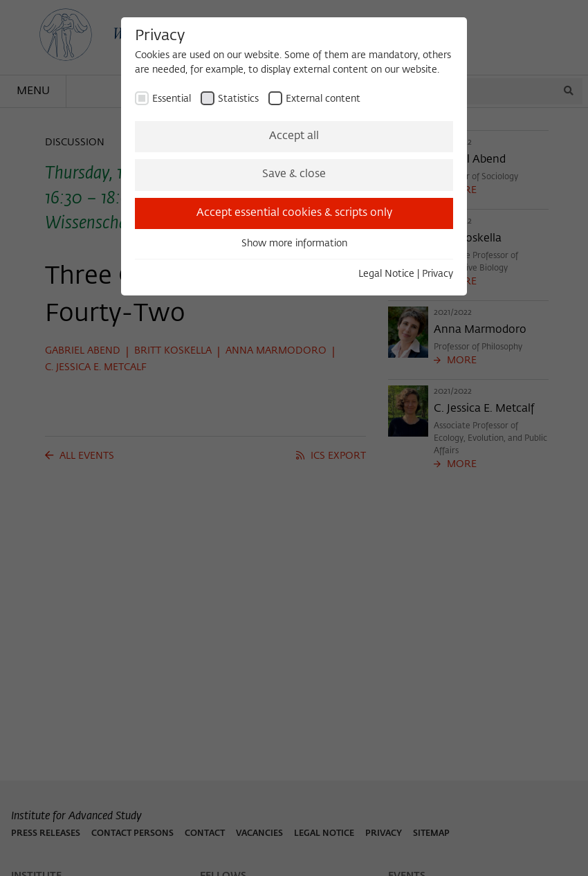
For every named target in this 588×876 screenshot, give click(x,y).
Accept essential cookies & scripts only (294, 213)
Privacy (438, 274)
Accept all (294, 136)
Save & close (294, 174)
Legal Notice (386, 274)
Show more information (294, 244)
